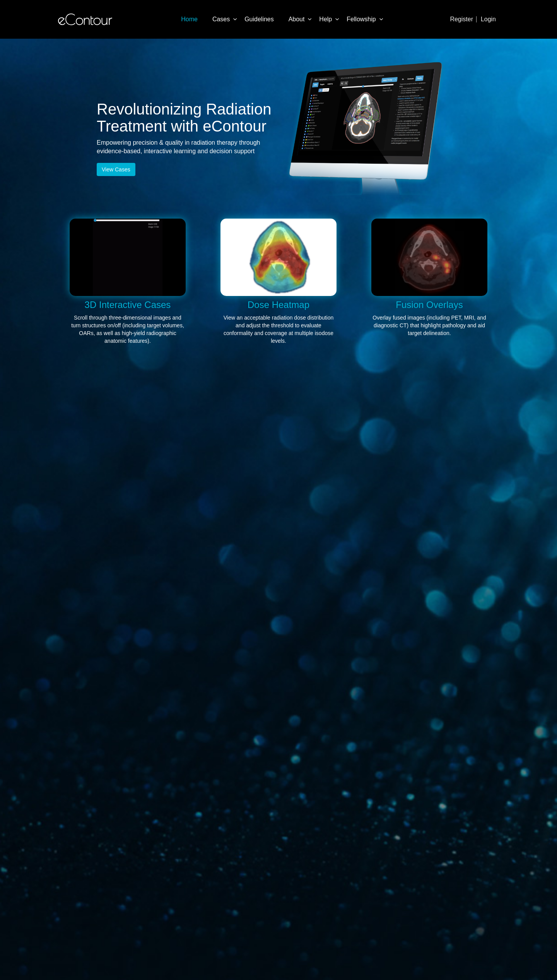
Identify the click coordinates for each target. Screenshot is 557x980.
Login (488, 19)
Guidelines (259, 19)
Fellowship (361, 19)
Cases (221, 19)
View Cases (116, 169)
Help (325, 19)
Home (189, 19)
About (297, 19)
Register (461, 19)
